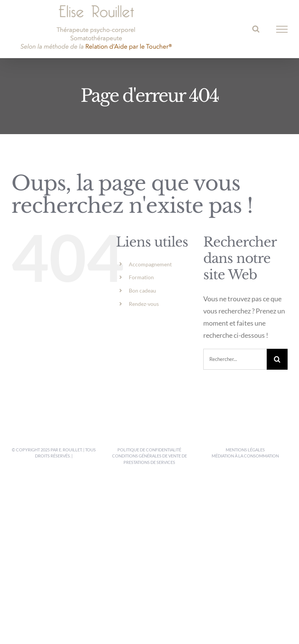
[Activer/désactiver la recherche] (256, 29)
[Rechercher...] (235, 359)
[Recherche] (277, 359)
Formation (141, 277)
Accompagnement (150, 264)
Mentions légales (245, 450)
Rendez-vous (144, 304)
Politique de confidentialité (149, 450)
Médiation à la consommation (245, 456)
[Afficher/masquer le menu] (282, 29)
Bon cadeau (142, 290)
